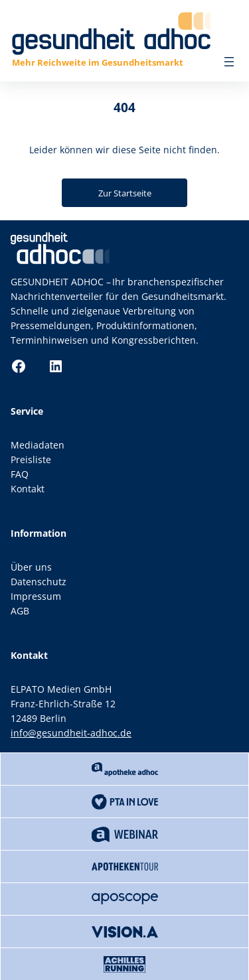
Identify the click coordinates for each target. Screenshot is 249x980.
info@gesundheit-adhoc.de (71, 733)
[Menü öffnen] (229, 62)
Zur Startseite (125, 193)
